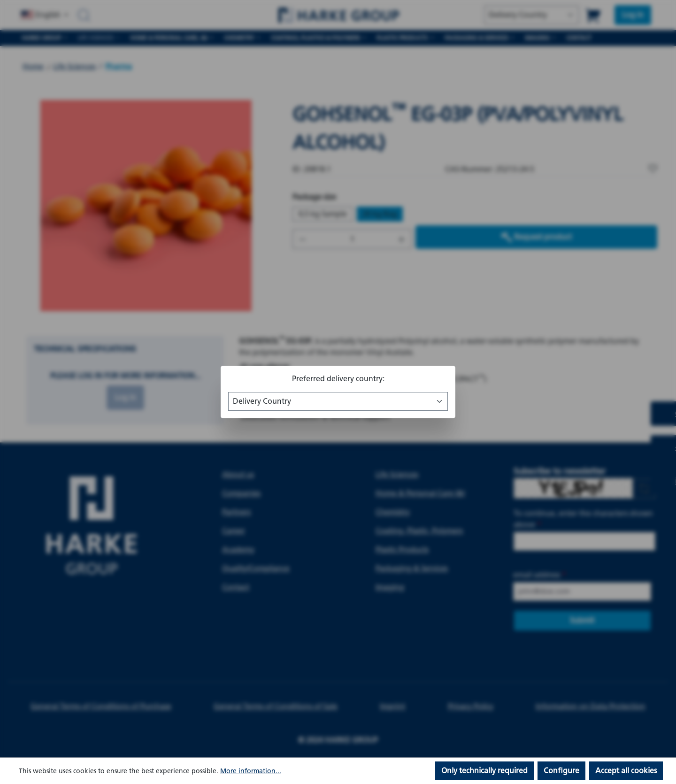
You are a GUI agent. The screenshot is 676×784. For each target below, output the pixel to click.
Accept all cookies (626, 771)
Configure (561, 771)
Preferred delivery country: (338, 379)
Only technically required (484, 771)
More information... (251, 771)
